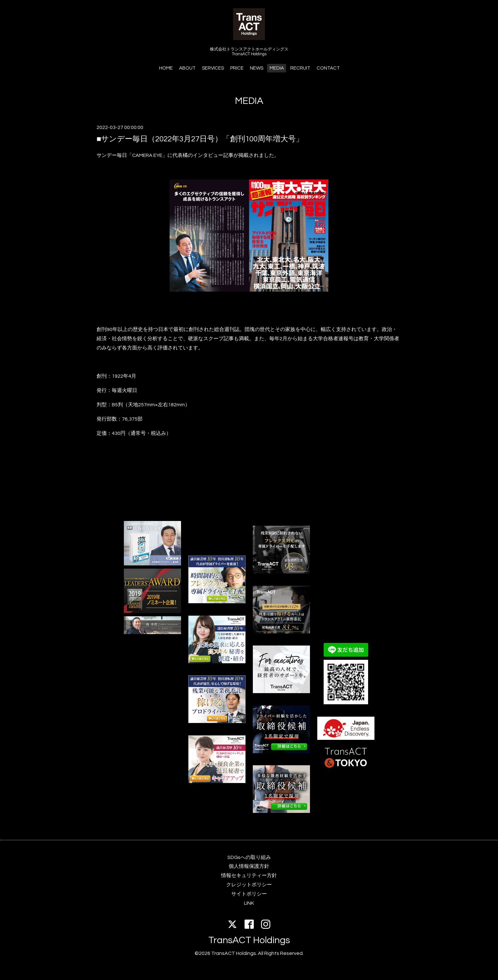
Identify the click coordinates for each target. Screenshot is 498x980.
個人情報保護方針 (249, 866)
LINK (249, 903)
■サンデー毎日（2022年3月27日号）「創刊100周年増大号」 (200, 139)
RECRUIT (300, 68)
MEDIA (277, 68)
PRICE (237, 68)
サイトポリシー (249, 894)
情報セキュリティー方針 (249, 875)
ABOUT (187, 68)
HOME (166, 68)
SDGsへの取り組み (249, 857)
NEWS (257, 68)
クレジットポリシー (249, 885)
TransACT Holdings (249, 940)
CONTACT (328, 68)
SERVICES (213, 68)
